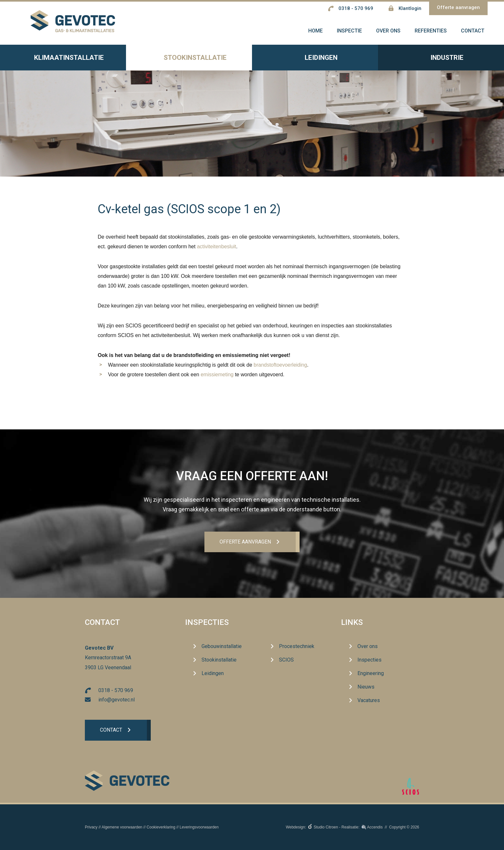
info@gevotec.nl (117, 700)
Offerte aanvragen (458, 7)
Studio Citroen (326, 827)
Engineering (371, 674)
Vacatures (369, 701)
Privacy (91, 827)
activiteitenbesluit (217, 250)
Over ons (368, 647)
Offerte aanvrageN (245, 542)
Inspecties (207, 623)
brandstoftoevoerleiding (280, 368)
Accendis (375, 827)
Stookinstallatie (189, 62)
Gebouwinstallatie (222, 647)
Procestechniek (297, 647)
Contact (111, 731)
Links (352, 623)
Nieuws (366, 687)
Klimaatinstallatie (63, 61)
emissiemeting (217, 378)
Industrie (441, 61)
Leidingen (315, 62)
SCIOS (286, 660)
